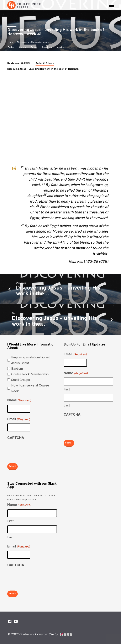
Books (35, 47)
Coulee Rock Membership (30, 374)
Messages (22, 42)
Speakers (48, 47)
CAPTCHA (16, 438)
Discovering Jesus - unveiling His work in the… (58, 291)
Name (19, 400)
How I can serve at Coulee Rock (30, 388)
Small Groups (21, 380)
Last (67, 405)
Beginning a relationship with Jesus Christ (31, 360)
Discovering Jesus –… (41, 42)
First (67, 389)
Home (10, 42)
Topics (12, 47)
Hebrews (73, 69)
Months (62, 47)
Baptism (17, 368)
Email (19, 419)
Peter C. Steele (45, 63)
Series (24, 47)
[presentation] (39, 451)
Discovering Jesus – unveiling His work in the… (54, 321)
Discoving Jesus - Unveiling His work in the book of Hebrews (43, 69)
